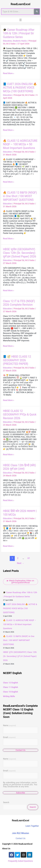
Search (6, 802)
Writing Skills (9, 696)
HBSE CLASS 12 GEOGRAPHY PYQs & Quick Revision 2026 (20, 415)
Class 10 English (10, 692)
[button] (20, 20)
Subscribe (20, 793)
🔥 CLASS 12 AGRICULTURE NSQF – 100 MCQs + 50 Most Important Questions (20, 144)
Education (7, 41)
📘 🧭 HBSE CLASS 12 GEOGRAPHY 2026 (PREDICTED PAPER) (17, 360)
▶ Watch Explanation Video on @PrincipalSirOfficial (20, 582)
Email (9, 737)
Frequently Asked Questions (20, 861)
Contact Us (21, 750)
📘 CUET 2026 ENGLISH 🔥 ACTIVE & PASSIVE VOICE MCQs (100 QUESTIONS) (20, 88)
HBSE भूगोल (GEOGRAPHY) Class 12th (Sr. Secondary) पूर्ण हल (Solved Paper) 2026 (20, 253)
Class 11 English (10, 687)
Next (20, 563)
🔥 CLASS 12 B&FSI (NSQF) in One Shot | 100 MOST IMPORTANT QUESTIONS (20, 196)
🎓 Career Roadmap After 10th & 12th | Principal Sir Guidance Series (19, 33)
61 (29, 558)
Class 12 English (10, 683)
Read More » (9, 73)
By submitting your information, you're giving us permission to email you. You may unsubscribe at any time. (20, 785)
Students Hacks (20, 41)
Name (10, 725)
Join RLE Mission (21, 833)
